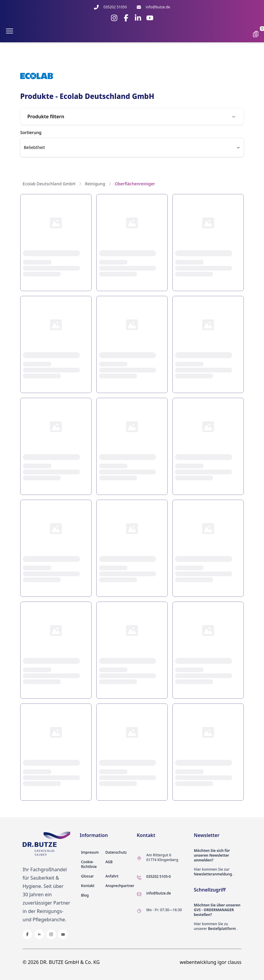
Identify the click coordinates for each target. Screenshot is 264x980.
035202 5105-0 (158, 876)
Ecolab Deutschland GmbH (49, 184)
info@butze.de (159, 893)
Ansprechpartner (120, 886)
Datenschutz (116, 852)
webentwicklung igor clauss (211, 962)
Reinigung (95, 184)
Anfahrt (112, 876)
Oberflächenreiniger (135, 184)
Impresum (90, 852)
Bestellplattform (222, 929)
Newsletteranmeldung (213, 874)
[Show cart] (256, 34)
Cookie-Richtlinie (89, 864)
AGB (109, 862)
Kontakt (88, 886)
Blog (85, 895)
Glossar (88, 876)
